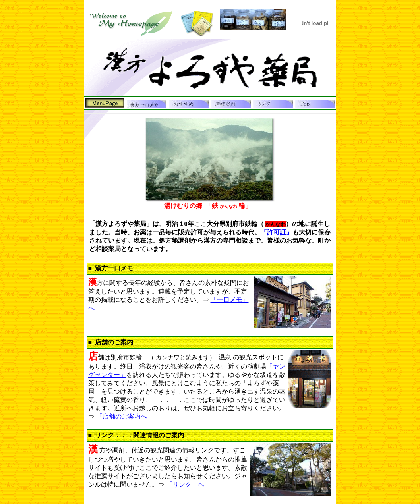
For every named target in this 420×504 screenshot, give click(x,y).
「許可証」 (277, 232)
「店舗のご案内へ (121, 416)
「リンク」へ (184, 484)
